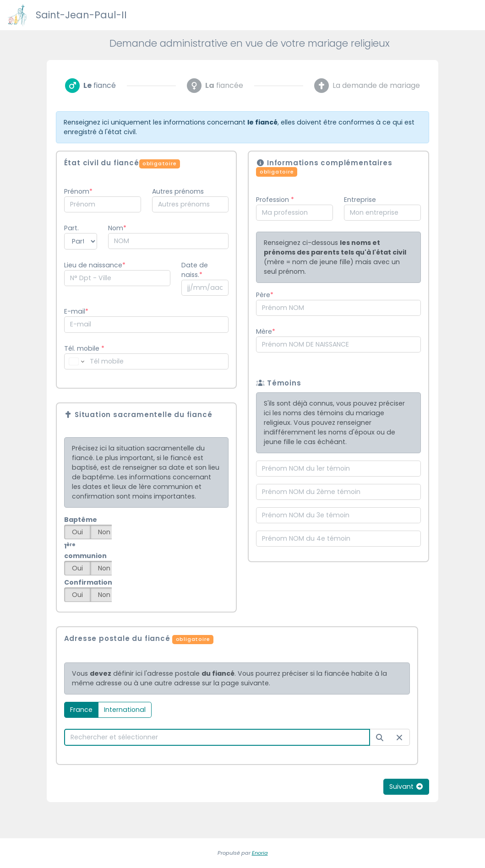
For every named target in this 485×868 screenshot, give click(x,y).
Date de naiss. (195, 270)
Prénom (77, 191)
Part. (71, 228)
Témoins (278, 383)
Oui (77, 532)
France (81, 710)
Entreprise (360, 200)
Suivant (406, 787)
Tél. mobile (84, 348)
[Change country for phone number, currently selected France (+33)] (76, 361)
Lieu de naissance (93, 265)
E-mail (75, 311)
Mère (264, 331)
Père (263, 295)
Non (104, 532)
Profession (273, 200)
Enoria (260, 853)
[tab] (90, 86)
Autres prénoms (178, 191)
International (125, 710)
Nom (116, 228)
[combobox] (103, 204)
